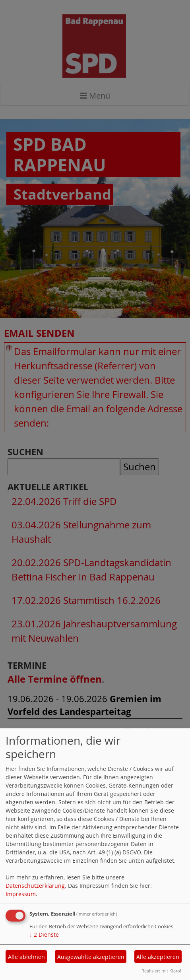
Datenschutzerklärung (35, 886)
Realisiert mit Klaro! (161, 971)
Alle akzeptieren (158, 957)
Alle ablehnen (26, 957)
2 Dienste (44, 934)
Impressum (21, 894)
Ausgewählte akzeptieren (91, 957)
